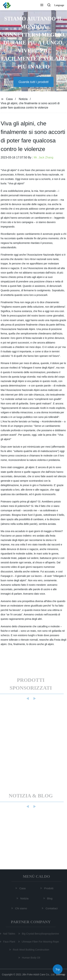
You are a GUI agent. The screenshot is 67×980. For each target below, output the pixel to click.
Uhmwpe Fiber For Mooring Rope (40, 942)
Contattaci (52, 908)
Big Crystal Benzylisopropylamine (40, 934)
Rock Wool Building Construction (31, 950)
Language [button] (59, 5)
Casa (9, 99)
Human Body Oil (31, 958)
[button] (42, 5)
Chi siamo (21, 908)
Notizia (23, 99)
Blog (50, 898)
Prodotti (49, 888)
